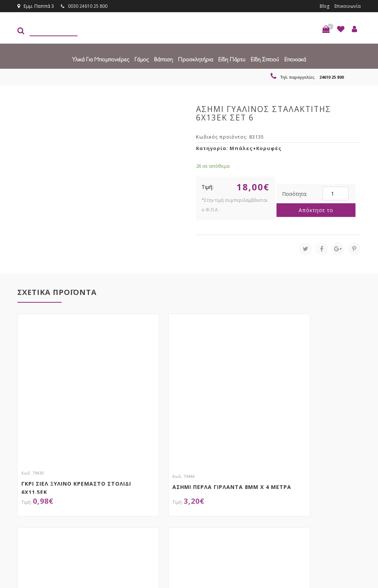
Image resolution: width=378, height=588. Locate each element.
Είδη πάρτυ (232, 59)
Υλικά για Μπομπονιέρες (101, 59)
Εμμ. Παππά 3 (36, 6)
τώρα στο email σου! (108, 475)
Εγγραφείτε (341, 476)
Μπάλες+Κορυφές (256, 148)
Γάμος (142, 59)
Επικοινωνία (347, 6)
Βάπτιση (163, 59)
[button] (326, 29)
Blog (323, 6)
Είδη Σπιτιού (265, 59)
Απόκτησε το (316, 210)
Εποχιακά (295, 59)
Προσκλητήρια (195, 59)
